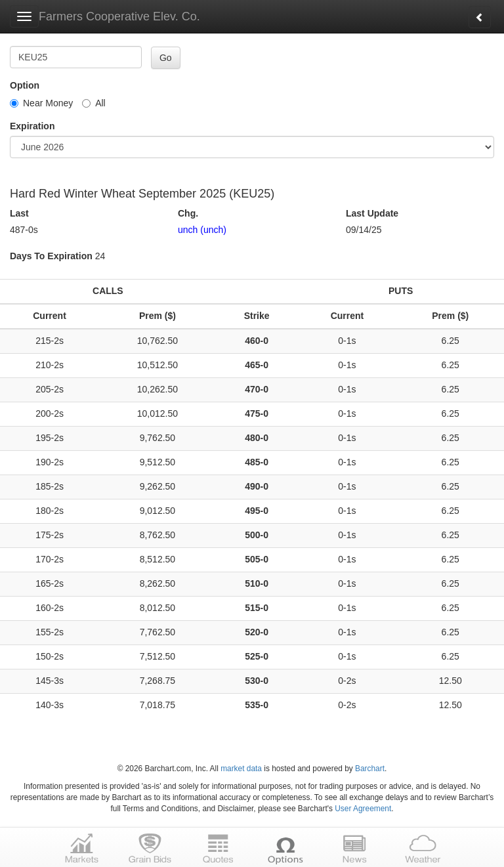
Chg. (188, 213)
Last (19, 213)
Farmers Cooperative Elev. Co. (119, 16)
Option (25, 85)
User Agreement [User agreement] (363, 809)
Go (166, 58)
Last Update (372, 213)
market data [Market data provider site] (241, 769)
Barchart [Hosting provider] (370, 769)
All (94, 103)
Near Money (41, 103)
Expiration (32, 126)
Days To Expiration (51, 256)
